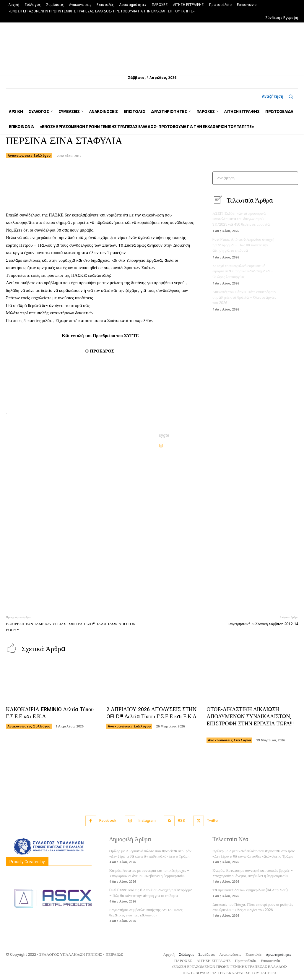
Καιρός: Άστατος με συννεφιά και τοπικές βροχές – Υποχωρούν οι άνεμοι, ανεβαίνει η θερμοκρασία (149, 873)
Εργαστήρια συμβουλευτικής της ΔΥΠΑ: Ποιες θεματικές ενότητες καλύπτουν (146, 912)
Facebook (107, 820)
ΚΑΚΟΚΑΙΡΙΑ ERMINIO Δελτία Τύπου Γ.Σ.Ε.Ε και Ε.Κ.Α (49, 713)
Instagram (147, 820)
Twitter (214, 820)
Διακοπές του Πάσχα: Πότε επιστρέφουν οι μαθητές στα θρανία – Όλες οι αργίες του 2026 (244, 296)
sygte (164, 435)
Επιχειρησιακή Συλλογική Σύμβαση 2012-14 (263, 624)
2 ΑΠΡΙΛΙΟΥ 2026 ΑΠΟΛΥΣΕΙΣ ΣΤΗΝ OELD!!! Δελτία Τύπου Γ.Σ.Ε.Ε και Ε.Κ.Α (151, 713)
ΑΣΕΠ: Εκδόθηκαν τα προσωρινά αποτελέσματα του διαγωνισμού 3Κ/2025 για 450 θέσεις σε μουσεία (241, 219)
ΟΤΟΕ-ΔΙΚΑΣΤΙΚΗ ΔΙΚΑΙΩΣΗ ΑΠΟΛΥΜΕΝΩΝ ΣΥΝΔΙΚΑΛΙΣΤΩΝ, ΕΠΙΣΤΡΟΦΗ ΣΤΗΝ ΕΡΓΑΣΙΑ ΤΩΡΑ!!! (249, 720)
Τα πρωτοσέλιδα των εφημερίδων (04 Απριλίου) (250, 889)
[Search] (292, 178)
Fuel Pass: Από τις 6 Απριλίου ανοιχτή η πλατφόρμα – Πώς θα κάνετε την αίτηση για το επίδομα (243, 244)
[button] (280, 96)
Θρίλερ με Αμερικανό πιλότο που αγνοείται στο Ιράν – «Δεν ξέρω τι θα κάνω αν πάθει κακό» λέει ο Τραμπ (152, 853)
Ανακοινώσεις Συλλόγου (29, 156)
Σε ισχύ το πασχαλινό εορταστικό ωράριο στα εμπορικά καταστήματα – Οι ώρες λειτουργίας (242, 270)
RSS (181, 820)
